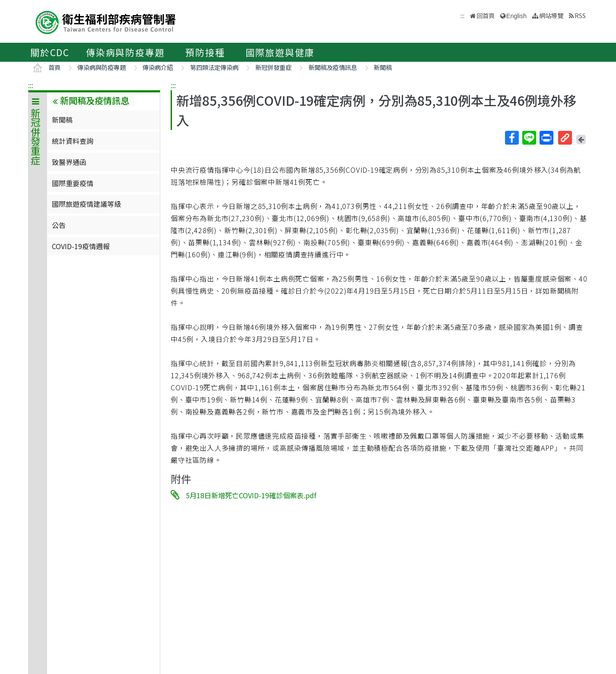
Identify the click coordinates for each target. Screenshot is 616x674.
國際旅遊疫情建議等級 (86, 204)
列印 (546, 138)
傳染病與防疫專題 (125, 52)
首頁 (54, 67)
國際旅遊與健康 (280, 52)
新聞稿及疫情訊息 (333, 67)
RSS (580, 15)
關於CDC (50, 52)
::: (31, 85)
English (516, 16)
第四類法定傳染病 (214, 67)
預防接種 (205, 52)
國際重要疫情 (73, 183)
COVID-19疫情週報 (81, 246)
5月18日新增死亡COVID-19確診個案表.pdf (251, 495)
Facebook (511, 138)
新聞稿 (383, 67)
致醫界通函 (69, 162)
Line (529, 138)
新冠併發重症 (273, 67)
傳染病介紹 (158, 67)
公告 (59, 225)
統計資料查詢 (73, 141)
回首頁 (486, 15)
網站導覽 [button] (551, 15)
